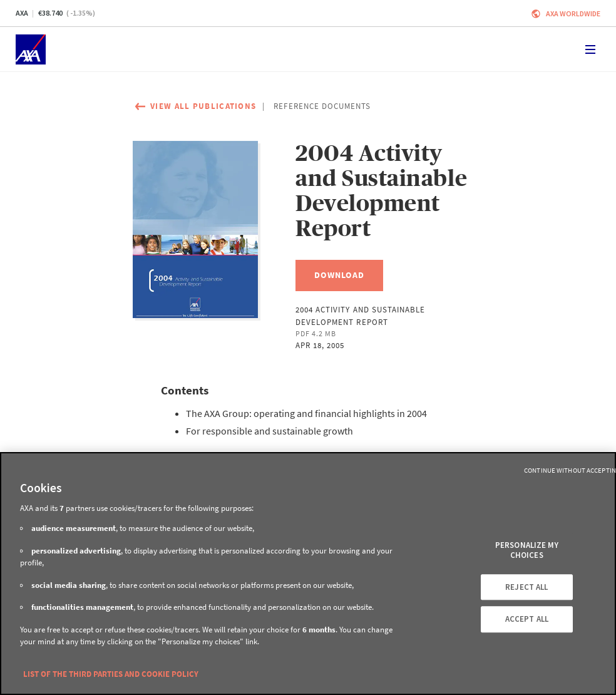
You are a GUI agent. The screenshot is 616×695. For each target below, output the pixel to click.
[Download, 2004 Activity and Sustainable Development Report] (339, 275)
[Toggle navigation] (590, 49)
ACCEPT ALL (527, 620)
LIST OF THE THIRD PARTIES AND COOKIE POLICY (111, 674)
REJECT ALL (526, 587)
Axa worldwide (573, 13)
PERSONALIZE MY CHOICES (527, 551)
